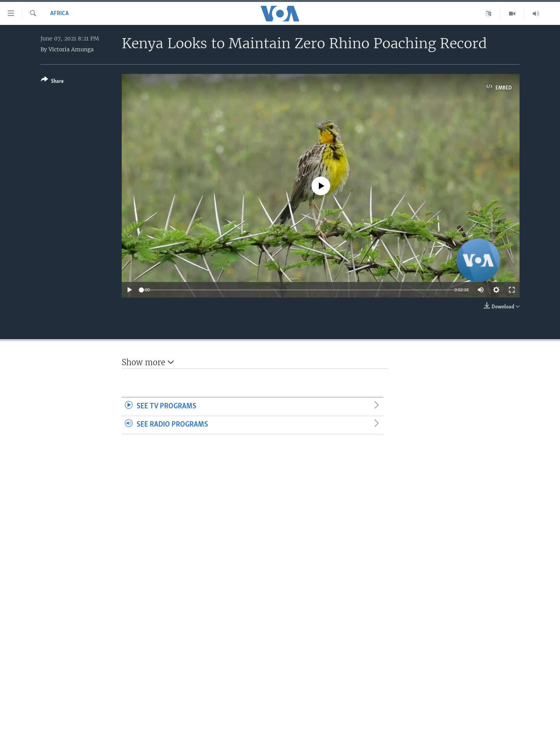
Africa (59, 14)
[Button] (52, 82)
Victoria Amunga (71, 49)
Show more (148, 362)
